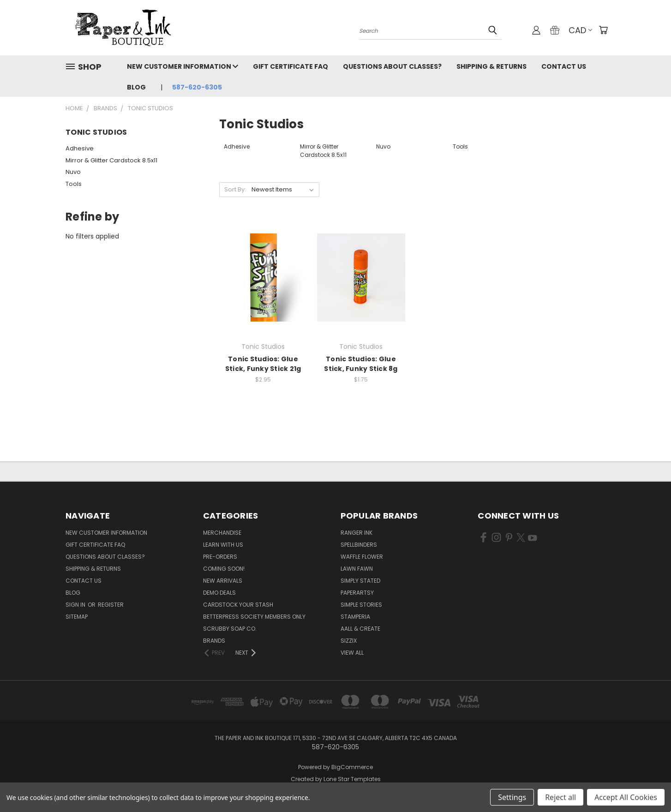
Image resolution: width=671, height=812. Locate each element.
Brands (214, 641)
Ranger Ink (356, 533)
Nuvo (73, 172)
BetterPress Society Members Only (254, 617)
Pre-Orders (220, 557)
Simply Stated (360, 581)
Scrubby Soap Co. (230, 629)
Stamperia (355, 617)
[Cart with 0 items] (603, 30)
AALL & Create (360, 629)
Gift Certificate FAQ (291, 66)
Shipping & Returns (491, 66)
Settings (512, 797)
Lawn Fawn (357, 569)
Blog (136, 87)
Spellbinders (359, 545)
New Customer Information (183, 66)
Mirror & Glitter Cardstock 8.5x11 (111, 160)
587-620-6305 (197, 87)
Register (111, 605)
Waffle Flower (362, 557)
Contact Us (564, 66)
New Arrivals (223, 581)
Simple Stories (361, 605)
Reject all (560, 797)
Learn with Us (223, 545)
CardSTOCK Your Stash (238, 605)
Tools (74, 184)
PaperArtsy (357, 593)
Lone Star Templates (352, 779)
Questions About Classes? (392, 66)
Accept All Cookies (626, 797)
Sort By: (235, 189)
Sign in (76, 605)
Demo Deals (219, 593)
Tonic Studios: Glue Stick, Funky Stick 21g (263, 364)
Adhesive (80, 148)
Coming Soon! (224, 569)
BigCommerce (352, 767)
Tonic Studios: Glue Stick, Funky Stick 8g (361, 364)
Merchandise (222, 533)
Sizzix (349, 641)
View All (352, 653)
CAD (580, 30)
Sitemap (77, 617)
